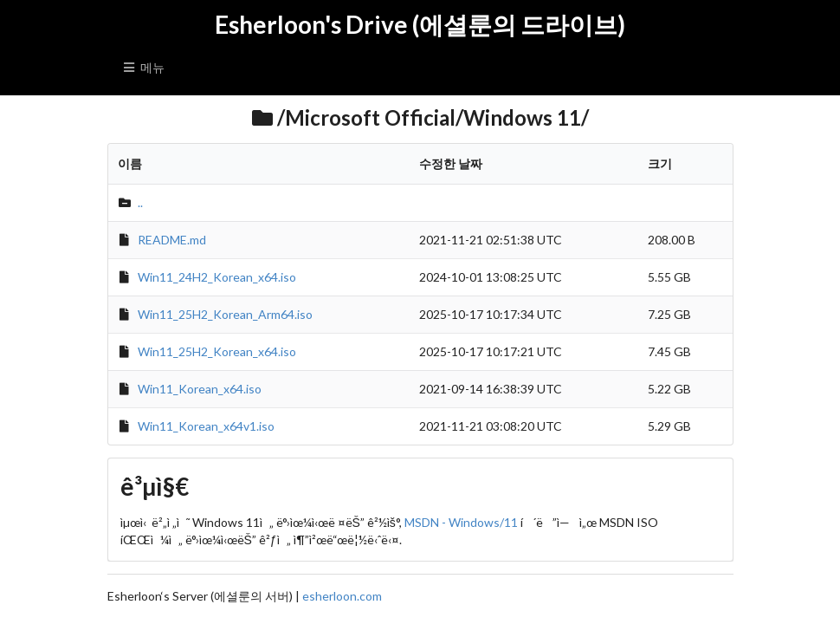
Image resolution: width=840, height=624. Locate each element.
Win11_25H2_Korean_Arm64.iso (225, 314)
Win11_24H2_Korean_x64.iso (217, 277)
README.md (172, 240)
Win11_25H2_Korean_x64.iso (217, 351)
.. (140, 202)
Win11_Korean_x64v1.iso (206, 426)
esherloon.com (342, 596)
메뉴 (144, 67)
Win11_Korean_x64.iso (200, 389)
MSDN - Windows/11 (461, 522)
